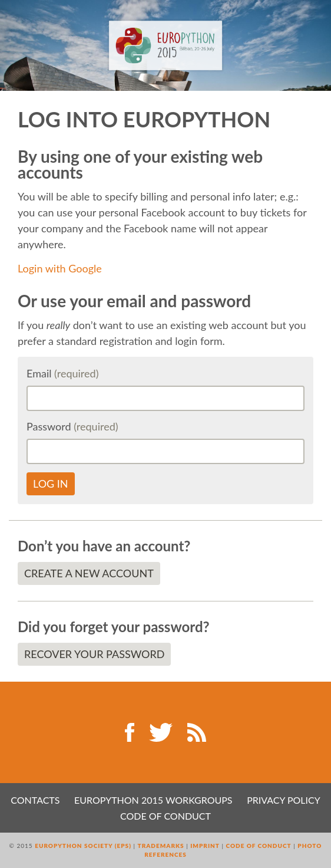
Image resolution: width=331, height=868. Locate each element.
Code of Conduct (165, 816)
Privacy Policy (284, 800)
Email (62, 373)
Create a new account (89, 573)
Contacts (35, 800)
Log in (51, 484)
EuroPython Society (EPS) (83, 846)
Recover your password (94, 654)
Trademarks (161, 846)
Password (72, 426)
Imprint (205, 846)
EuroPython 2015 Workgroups (153, 800)
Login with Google (60, 268)
